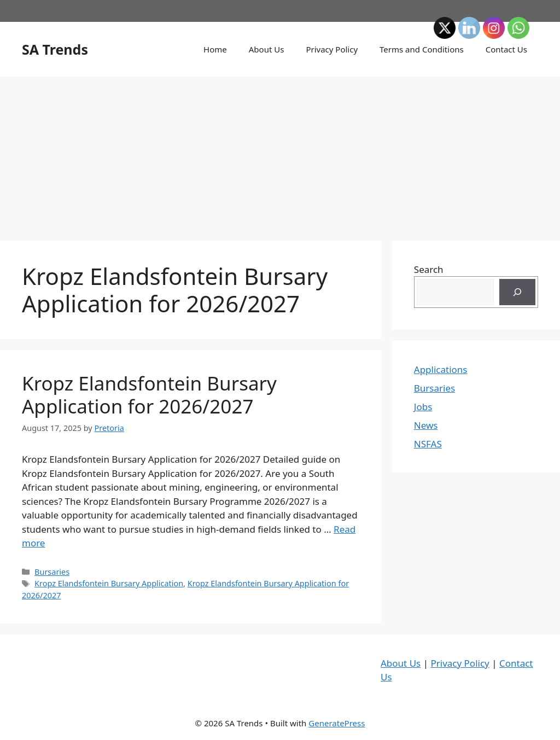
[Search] (517, 292)
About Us (267, 49)
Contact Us (506, 49)
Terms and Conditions (422, 49)
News (426, 425)
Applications (441, 369)
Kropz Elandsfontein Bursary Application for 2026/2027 (149, 395)
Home (215, 49)
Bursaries (52, 572)
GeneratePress (337, 723)
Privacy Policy (332, 49)
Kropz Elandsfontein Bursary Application (109, 583)
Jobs (423, 407)
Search (429, 269)
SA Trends (55, 49)
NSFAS (428, 444)
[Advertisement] (280, 153)
